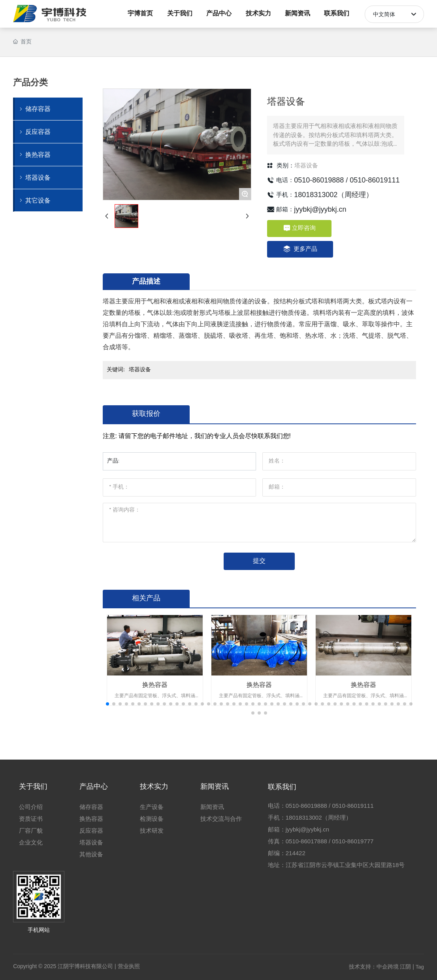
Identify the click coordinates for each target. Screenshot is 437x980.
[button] (107, 704)
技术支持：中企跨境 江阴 (380, 967)
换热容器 (155, 685)
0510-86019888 (319, 180)
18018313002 (316, 195)
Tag (420, 967)
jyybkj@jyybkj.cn (320, 209)
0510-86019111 (375, 180)
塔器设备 (306, 166)
